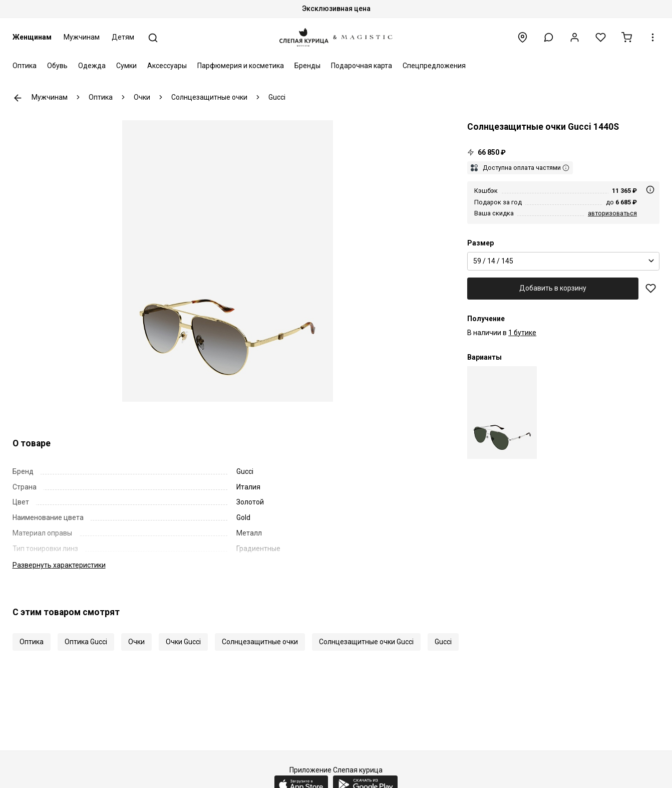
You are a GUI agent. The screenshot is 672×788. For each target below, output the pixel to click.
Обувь (57, 66)
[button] (549, 37)
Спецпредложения (434, 66)
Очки (136, 642)
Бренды (307, 66)
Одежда (92, 66)
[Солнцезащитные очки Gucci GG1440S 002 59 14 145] (502, 413)
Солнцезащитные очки (260, 642)
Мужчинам (82, 37)
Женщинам (32, 37)
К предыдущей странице (18, 98)
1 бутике (522, 333)
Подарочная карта (362, 66)
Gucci (443, 642)
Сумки (126, 66)
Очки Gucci (183, 642)
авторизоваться (612, 213)
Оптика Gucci (86, 642)
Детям (123, 37)
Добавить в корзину (553, 288)
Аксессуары (167, 66)
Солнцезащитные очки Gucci (366, 642)
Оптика (25, 66)
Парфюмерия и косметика (241, 66)
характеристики (59, 565)
